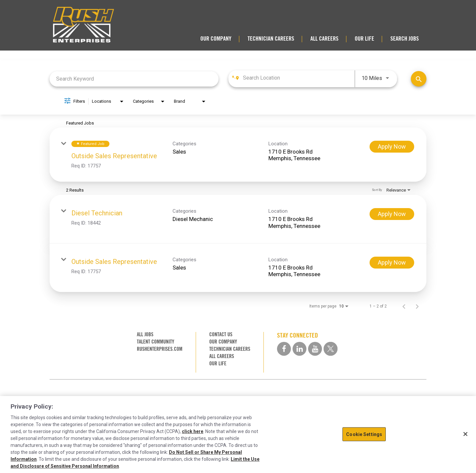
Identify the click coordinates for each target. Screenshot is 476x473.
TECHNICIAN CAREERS (271, 39)
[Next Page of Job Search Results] (417, 306)
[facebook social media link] (284, 349)
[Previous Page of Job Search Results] (404, 306)
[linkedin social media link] (299, 349)
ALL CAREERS (324, 39)
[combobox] (134, 79)
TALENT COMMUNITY (156, 342)
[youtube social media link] (315, 349)
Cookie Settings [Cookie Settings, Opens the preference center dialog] (364, 434)
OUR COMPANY (216, 39)
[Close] (465, 434)
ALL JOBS (145, 334)
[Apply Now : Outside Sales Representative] (392, 147)
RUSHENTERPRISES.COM (160, 349)
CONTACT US (221, 334)
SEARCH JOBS (405, 39)
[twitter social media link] (331, 349)
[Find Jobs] (419, 79)
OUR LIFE (364, 39)
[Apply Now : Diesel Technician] (392, 214)
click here (193, 431)
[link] (238, 155)
